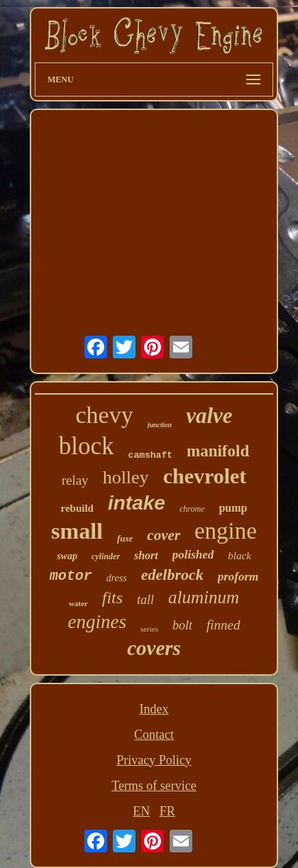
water (78, 603)
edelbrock (172, 575)
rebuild (77, 508)
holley (126, 477)
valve (209, 416)
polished (193, 555)
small (77, 531)
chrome (192, 509)
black (239, 556)
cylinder (106, 556)
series (149, 629)
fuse (125, 538)
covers (154, 648)
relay (75, 480)
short (146, 555)
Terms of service (154, 786)
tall (145, 600)
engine (226, 531)
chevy (104, 415)
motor (71, 576)
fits (112, 598)
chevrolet (205, 476)
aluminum (204, 597)
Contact (154, 735)
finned (223, 625)
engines (96, 622)
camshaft (150, 455)
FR (167, 811)
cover (164, 535)
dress (117, 578)
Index (154, 709)
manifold (218, 451)
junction (160, 425)
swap (67, 556)
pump (233, 508)
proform (238, 577)
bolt (182, 625)
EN (141, 811)
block (87, 446)
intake (137, 503)
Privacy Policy (154, 760)
